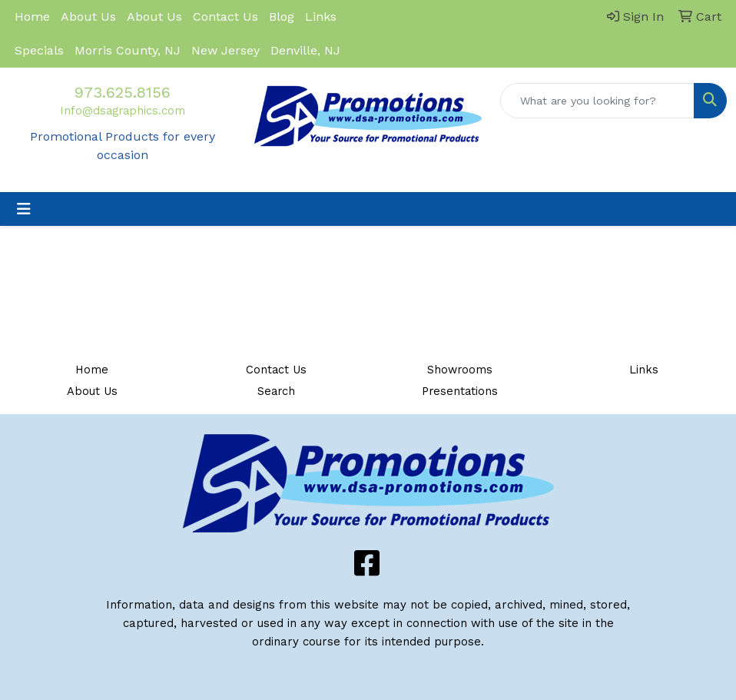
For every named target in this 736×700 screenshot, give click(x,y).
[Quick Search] (597, 101)
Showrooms (460, 370)
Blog (282, 17)
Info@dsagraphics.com (123, 111)
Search (276, 391)
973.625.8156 (123, 92)
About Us (88, 17)
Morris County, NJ (128, 50)
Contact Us (225, 17)
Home (32, 17)
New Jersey (225, 50)
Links (321, 17)
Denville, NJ (305, 50)
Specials (39, 50)
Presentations (460, 391)
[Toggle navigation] (24, 209)
